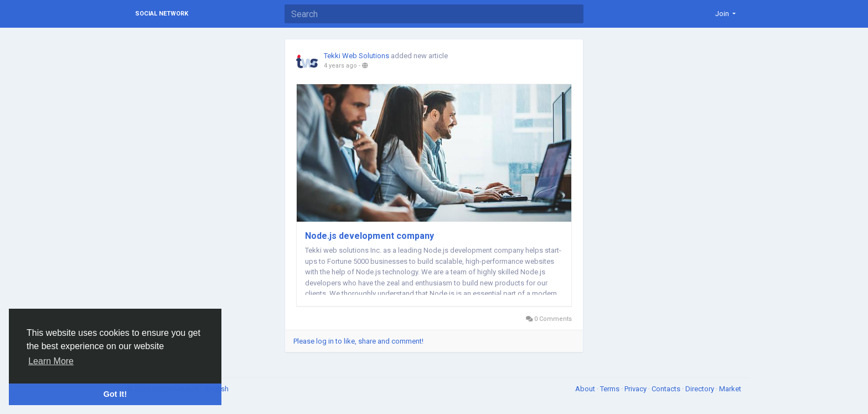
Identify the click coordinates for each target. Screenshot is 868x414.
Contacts (667, 389)
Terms (611, 389)
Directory (701, 389)
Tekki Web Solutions (356, 56)
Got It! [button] (115, 394)
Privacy (636, 389)
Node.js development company (370, 236)
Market (730, 389)
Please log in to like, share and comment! (358, 341)
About (586, 389)
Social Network (162, 14)
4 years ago (340, 66)
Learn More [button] (51, 361)
